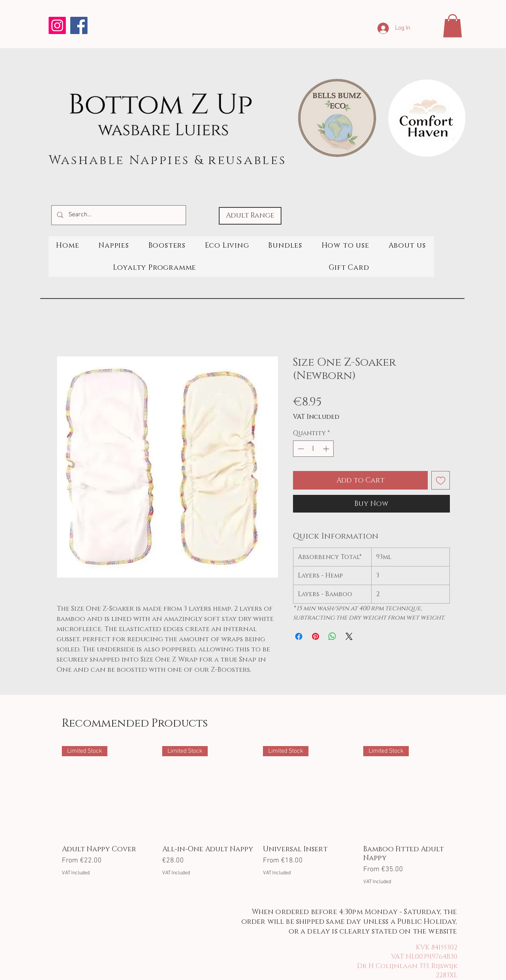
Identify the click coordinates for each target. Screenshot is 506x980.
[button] (453, 26)
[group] (259, 816)
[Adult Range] (250, 216)
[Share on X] (349, 636)
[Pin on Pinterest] (316, 636)
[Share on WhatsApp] (332, 636)
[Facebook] (79, 25)
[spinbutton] (313, 449)
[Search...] (118, 215)
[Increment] (327, 449)
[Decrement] (300, 449)
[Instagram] (57, 25)
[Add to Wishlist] (441, 480)
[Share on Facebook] (299, 636)
